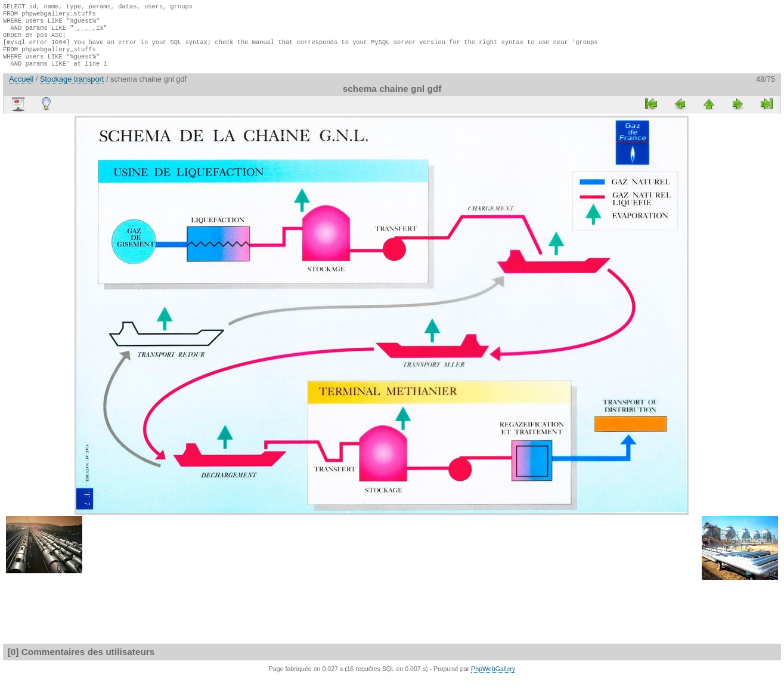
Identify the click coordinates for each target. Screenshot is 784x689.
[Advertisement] (39, 305)
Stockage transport (72, 90)
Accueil (21, 90)
